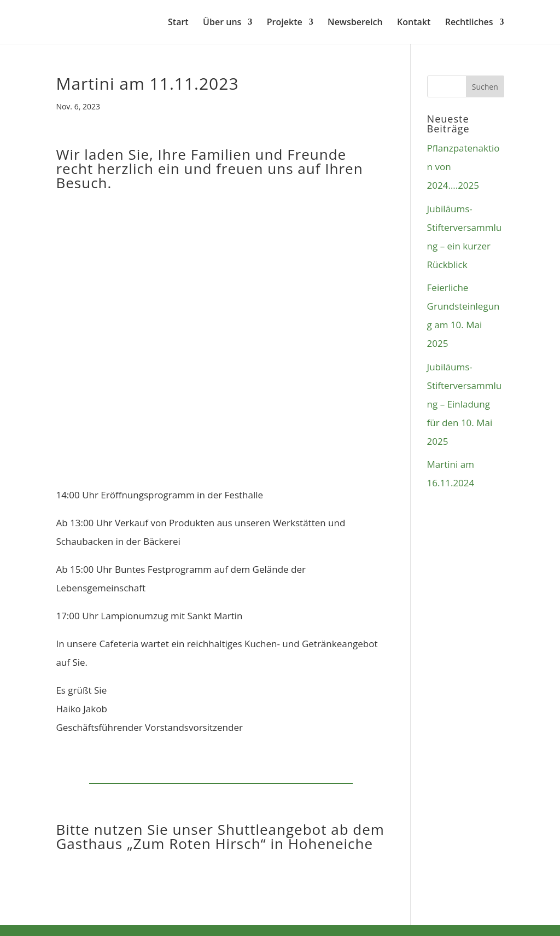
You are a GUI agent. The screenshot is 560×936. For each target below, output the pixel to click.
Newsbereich (355, 23)
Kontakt (414, 23)
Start (178, 23)
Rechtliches (469, 23)
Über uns (222, 23)
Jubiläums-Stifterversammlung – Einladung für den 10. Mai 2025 (465, 404)
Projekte (285, 23)
